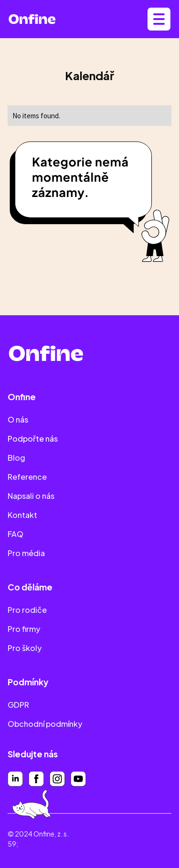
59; (13, 844)
